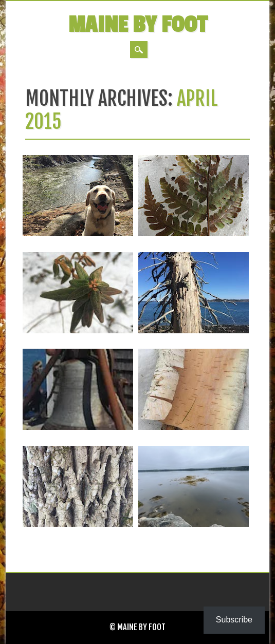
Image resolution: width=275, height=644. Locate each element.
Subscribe (234, 620)
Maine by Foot (138, 25)
